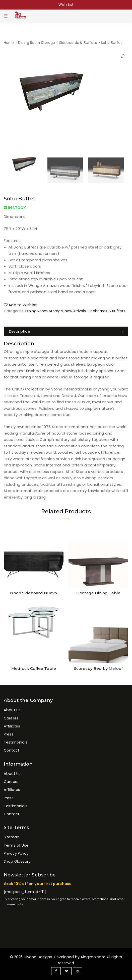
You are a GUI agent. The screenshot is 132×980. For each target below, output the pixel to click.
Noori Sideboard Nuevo (34, 593)
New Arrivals (75, 311)
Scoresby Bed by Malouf (98, 668)
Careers (11, 718)
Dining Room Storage (37, 43)
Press (9, 734)
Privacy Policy (16, 853)
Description (19, 332)
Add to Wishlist (20, 305)
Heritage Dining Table (98, 593)
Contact (12, 750)
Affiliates (12, 726)
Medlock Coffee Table (34, 668)
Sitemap (12, 837)
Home (9, 43)
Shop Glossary (17, 861)
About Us (12, 710)
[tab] (66, 332)
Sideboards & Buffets (78, 43)
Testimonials (16, 742)
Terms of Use (16, 845)
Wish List (66, 5)
